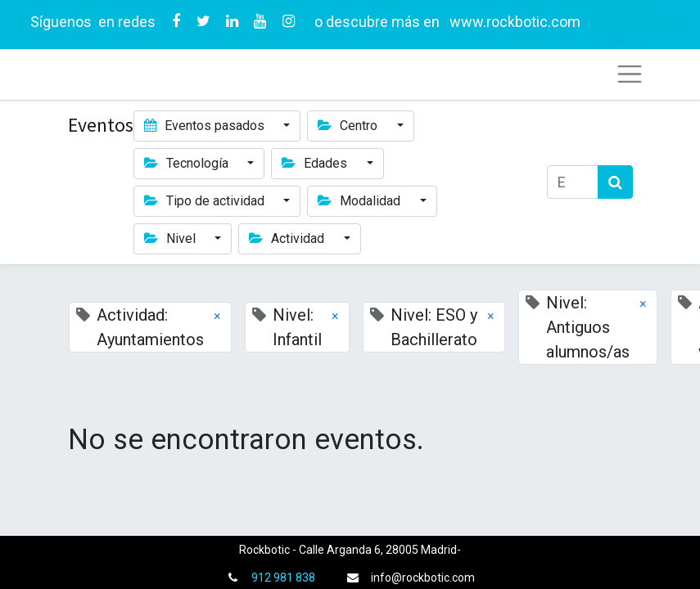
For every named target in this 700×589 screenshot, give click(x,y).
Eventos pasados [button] (206, 126)
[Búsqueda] (615, 182)
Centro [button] (349, 126)
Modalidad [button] (361, 201)
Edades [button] (316, 163)
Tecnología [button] (188, 163)
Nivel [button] (172, 238)
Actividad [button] (288, 238)
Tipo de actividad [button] (206, 201)
